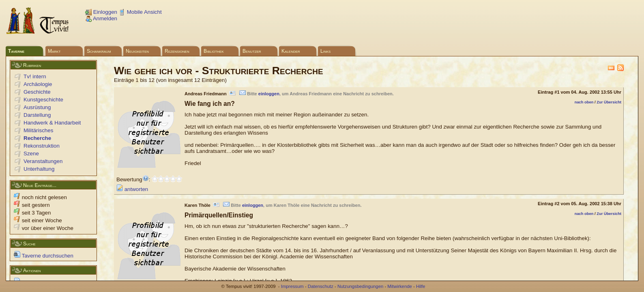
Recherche (37, 138)
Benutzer (252, 51)
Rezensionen (177, 51)
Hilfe (421, 286)
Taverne (16, 51)
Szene (31, 154)
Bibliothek (214, 51)
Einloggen (101, 12)
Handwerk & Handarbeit (52, 123)
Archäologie (38, 84)
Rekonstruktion (42, 146)
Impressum (292, 286)
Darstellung (37, 115)
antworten (132, 189)
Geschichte (37, 92)
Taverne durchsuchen (44, 256)
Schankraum (99, 51)
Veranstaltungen (43, 161)
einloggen (269, 94)
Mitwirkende (399, 286)
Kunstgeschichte (43, 100)
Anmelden (101, 18)
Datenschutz (321, 286)
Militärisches (38, 130)
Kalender (291, 51)
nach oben (584, 102)
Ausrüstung (37, 107)
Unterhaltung (39, 169)
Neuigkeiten (137, 51)
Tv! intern (35, 76)
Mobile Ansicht (140, 12)
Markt (54, 51)
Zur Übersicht (609, 102)
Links (325, 51)
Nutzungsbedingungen (360, 286)
